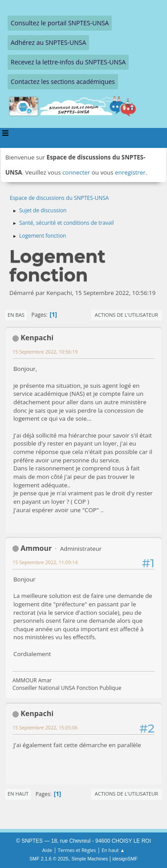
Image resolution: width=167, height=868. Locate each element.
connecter (76, 172)
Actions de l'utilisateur (126, 315)
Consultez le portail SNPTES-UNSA (60, 23)
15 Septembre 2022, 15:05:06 (45, 727)
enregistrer (130, 172)
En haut (18, 794)
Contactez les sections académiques (63, 82)
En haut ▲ (113, 850)
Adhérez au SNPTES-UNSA (48, 42)
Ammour (36, 548)
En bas (16, 315)
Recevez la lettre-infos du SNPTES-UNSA (68, 62)
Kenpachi (37, 338)
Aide (47, 850)
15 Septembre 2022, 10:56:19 (45, 352)
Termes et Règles (77, 850)
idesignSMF (125, 859)
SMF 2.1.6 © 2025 (49, 859)
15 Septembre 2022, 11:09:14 (45, 562)
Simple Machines (90, 859)
